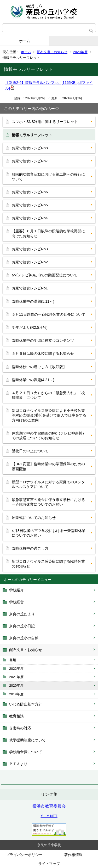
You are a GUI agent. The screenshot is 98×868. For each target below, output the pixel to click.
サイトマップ (49, 864)
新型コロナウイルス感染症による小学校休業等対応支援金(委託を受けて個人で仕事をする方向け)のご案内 (49, 415)
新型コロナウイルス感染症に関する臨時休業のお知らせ (48, 564)
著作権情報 (73, 855)
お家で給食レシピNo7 (30, 161)
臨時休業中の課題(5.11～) (33, 301)
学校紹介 (16, 590)
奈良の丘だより (22, 614)
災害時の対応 (20, 728)
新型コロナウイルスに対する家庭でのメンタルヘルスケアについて (48, 484)
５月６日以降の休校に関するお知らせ (43, 354)
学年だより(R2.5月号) (30, 327)
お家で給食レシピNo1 (30, 288)
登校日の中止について (30, 451)
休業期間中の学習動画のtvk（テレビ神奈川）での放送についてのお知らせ (49, 436)
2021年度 (16, 677)
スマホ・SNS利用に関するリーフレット (45, 122)
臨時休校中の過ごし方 (30, 548)
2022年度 (16, 669)
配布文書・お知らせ (52, 52)
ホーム (25, 41)
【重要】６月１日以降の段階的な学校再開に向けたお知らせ (48, 233)
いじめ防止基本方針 (26, 704)
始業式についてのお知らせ (34, 518)
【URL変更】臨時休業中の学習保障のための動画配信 (48, 466)
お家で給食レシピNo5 (30, 205)
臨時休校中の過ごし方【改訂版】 (39, 367)
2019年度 (16, 694)
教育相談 (16, 716)
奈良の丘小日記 (22, 626)
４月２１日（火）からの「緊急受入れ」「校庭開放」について (48, 395)
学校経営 (16, 602)
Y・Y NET (49, 816)
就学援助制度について (27, 740)
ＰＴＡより (18, 764)
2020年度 (80, 52)
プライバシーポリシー (24, 855)
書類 (13, 660)
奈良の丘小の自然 (24, 638)
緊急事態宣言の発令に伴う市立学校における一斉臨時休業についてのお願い (48, 502)
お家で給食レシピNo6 (30, 192)
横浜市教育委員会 (49, 806)
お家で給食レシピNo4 (30, 218)
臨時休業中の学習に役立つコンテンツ (43, 340)
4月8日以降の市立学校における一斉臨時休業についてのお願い (49, 533)
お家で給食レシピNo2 (30, 262)
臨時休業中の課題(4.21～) (33, 380)
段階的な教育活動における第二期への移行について (48, 177)
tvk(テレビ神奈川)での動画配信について (45, 275)
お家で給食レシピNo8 (30, 148)
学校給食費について (26, 752)
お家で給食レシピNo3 (30, 249)
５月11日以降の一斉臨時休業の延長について (49, 314)
